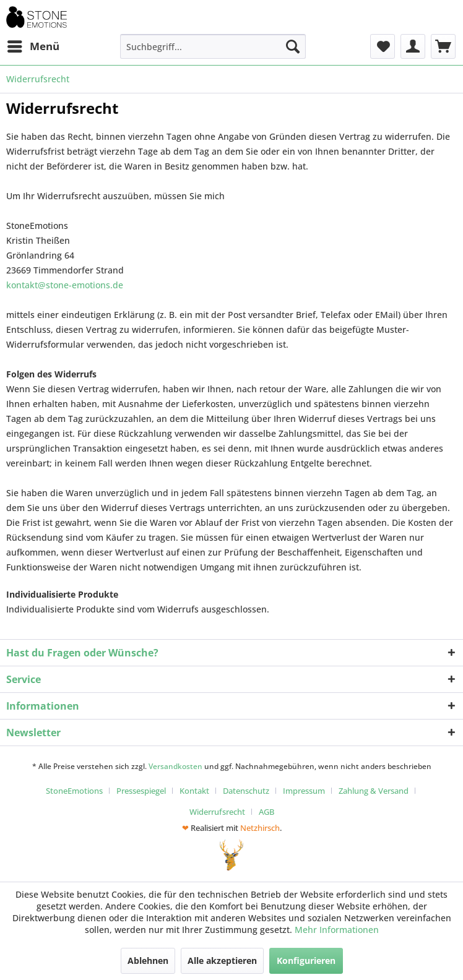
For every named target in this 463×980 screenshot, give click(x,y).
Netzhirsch (260, 828)
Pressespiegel (141, 791)
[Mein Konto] (413, 46)
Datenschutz (246, 791)
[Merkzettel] (383, 46)
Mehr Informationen (337, 930)
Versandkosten (175, 766)
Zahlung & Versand (374, 791)
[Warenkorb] (443, 46)
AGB (266, 812)
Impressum (304, 791)
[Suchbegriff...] (213, 46)
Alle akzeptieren (222, 961)
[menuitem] (33, 46)
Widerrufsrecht (217, 812)
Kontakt (194, 791)
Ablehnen (148, 961)
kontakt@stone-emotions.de (65, 285)
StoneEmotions (74, 791)
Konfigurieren (306, 961)
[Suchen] (293, 46)
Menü (33, 45)
